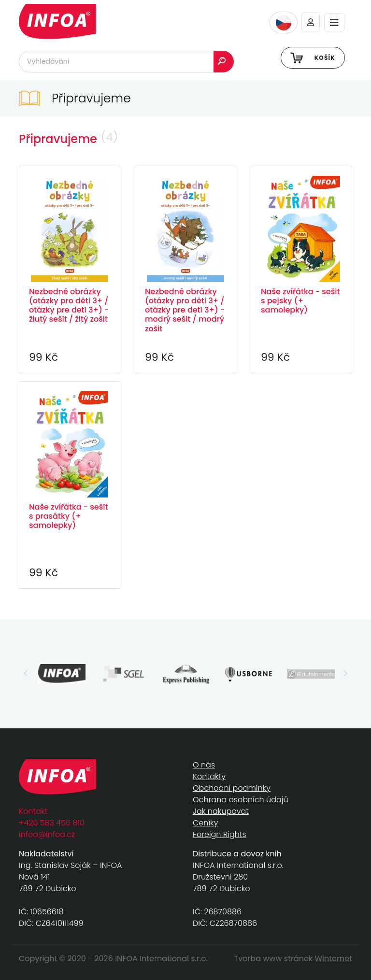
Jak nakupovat (221, 811)
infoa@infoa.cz (47, 834)
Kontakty (209, 776)
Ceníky (205, 823)
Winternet (334, 959)
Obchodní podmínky (232, 788)
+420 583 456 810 (52, 823)
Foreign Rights (220, 834)
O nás (204, 765)
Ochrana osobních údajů (241, 800)
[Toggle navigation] (334, 22)
